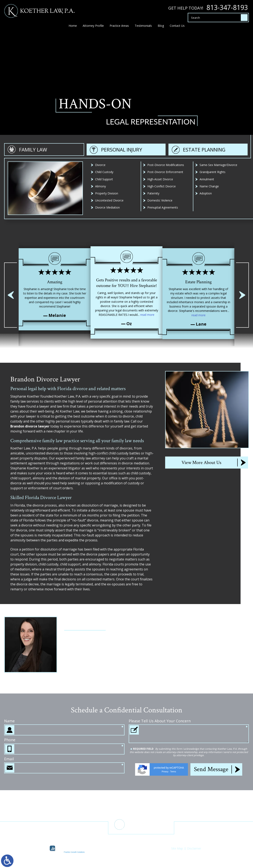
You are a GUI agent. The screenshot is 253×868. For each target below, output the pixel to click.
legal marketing (118, 852)
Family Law (33, 225)
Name (9, 779)
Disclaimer (194, 848)
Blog (161, 28)
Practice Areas (119, 28)
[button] (11, 295)
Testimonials (143, 28)
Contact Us (177, 28)
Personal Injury (122, 225)
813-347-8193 (227, 7)
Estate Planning (204, 225)
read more (147, 304)
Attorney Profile (93, 28)
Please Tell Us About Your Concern (160, 779)
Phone (10, 798)
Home (73, 28)
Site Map (177, 848)
